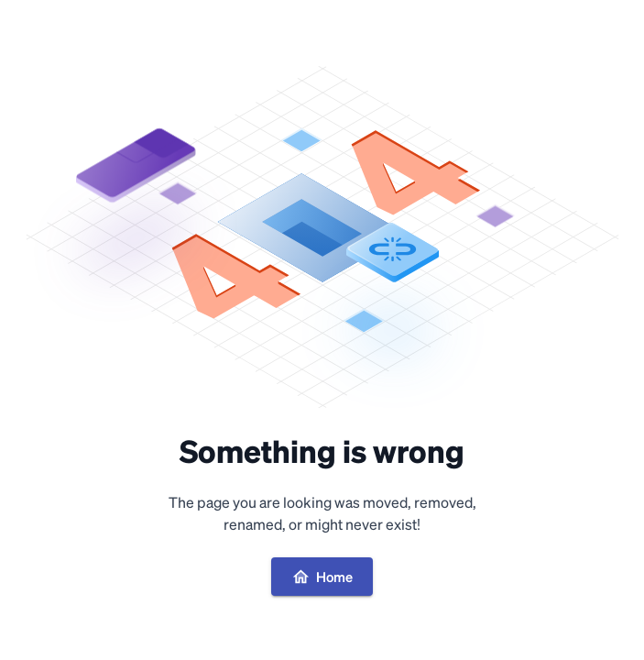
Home (322, 577)
